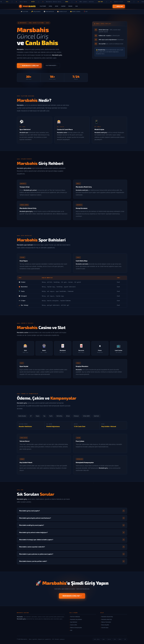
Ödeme (70, 6)
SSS (77, 6)
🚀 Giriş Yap (119, 6)
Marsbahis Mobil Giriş (107, 619)
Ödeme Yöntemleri (106, 622)
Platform (43, 6)
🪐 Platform (24, 12)
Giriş (50, 6)
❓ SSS (86, 12)
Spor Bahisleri (74, 622)
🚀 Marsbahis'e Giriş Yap (29, 66)
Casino (63, 6)
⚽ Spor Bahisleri (49, 12)
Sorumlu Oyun (105, 628)
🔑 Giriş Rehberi (36, 12)
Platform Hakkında (75, 617)
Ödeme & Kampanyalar (76, 628)
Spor (57, 6)
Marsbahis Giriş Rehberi (76, 619)
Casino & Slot (74, 625)
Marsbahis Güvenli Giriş (107, 617)
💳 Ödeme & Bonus (75, 12)
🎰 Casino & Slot (62, 12)
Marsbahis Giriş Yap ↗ (72, 596)
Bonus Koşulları (105, 625)
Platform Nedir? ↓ (52, 66)
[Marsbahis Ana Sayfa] (27, 6)
